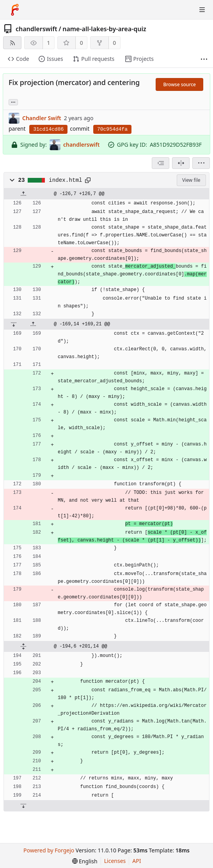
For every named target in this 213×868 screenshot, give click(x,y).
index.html (66, 180)
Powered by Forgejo (49, 850)
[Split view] (181, 163)
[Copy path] (88, 180)
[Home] (15, 10)
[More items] (204, 59)
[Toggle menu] (202, 10)
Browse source (179, 84)
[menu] (201, 163)
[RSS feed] (12, 43)
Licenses (115, 861)
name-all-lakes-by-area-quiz (104, 29)
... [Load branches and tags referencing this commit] (13, 102)
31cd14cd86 (48, 129)
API (137, 861)
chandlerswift (36, 29)
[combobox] (161, 163)
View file (191, 180)
